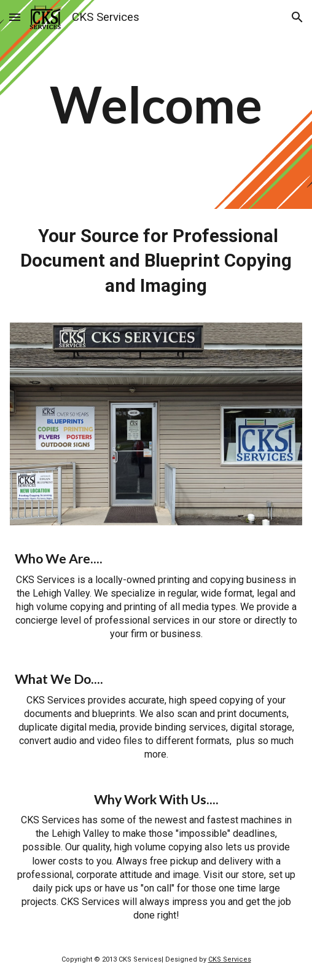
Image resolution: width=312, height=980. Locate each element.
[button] (15, 17)
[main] (156, 104)
